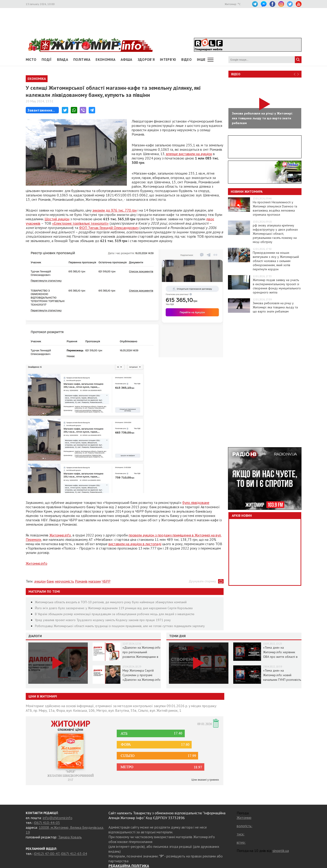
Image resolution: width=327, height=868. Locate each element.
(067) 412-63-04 (74, 854)
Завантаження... (41, 110)
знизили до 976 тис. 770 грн (115, 210)
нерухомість (64, 581)
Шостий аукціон (57, 219)
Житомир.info (60, 535)
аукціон (40, 581)
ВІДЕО (186, 60)
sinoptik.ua (281, 851)
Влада (63, 60)
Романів (81, 581)
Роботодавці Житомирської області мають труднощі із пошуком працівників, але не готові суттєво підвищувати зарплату (120, 626)
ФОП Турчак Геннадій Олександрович (109, 228)
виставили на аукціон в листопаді (135, 544)
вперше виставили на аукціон (189, 154)
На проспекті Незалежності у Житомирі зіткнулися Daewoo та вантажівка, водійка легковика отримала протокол (275, 208)
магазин (95, 581)
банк (50, 581)
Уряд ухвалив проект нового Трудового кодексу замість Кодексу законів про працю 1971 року (103, 620)
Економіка (105, 60)
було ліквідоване (196, 502)
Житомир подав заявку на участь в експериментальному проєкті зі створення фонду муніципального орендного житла (277, 286)
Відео (236, 74)
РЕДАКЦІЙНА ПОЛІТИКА (129, 866)
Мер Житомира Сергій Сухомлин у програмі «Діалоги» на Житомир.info (141, 675)
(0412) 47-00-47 (47, 854)
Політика (82, 60)
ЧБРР (106, 581)
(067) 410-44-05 (47, 823)
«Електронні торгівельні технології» (80, 223)
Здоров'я (146, 60)
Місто (31, 60)
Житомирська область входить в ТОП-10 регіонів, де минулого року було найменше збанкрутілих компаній (111, 602)
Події (47, 60)
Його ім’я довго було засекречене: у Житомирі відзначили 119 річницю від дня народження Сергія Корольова (114, 608)
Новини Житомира (247, 192)
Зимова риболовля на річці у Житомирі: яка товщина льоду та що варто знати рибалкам (275, 307)
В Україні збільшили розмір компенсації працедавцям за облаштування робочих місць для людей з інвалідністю (115, 614)
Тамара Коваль (70, 837)
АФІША (127, 60)
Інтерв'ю (168, 60)
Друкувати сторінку (202, 581)
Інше (201, 60)
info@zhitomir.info (58, 818)
